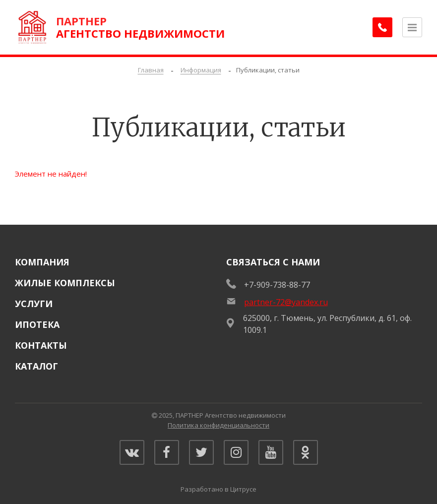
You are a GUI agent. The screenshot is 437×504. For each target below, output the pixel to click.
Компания (42, 262)
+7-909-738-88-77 (277, 285)
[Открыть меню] (412, 27)
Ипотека (37, 324)
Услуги (34, 304)
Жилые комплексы (65, 283)
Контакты (41, 345)
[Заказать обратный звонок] (382, 27)
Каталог (36, 366)
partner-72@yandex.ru (286, 302)
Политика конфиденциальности (218, 425)
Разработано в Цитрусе (218, 489)
